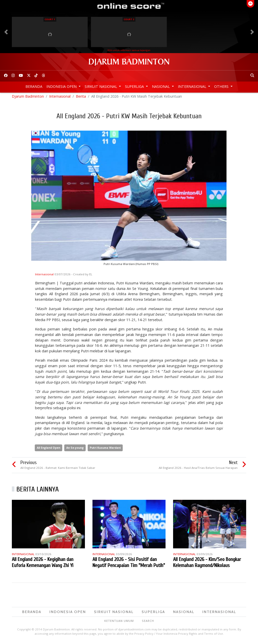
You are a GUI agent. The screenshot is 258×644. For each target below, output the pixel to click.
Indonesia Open (62, 86)
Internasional (193, 86)
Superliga (135, 86)
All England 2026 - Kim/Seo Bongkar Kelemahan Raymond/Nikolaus (207, 564)
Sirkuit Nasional (101, 86)
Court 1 (50, 19)
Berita (81, 98)
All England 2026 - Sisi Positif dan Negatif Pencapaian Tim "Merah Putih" (129, 564)
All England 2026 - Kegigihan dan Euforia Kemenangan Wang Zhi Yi (43, 564)
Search (148, 623)
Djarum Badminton (28, 98)
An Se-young (75, 450)
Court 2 (129, 19)
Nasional (161, 86)
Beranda (34, 86)
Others (222, 86)
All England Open (49, 450)
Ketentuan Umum (119, 623)
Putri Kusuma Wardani (105, 450)
